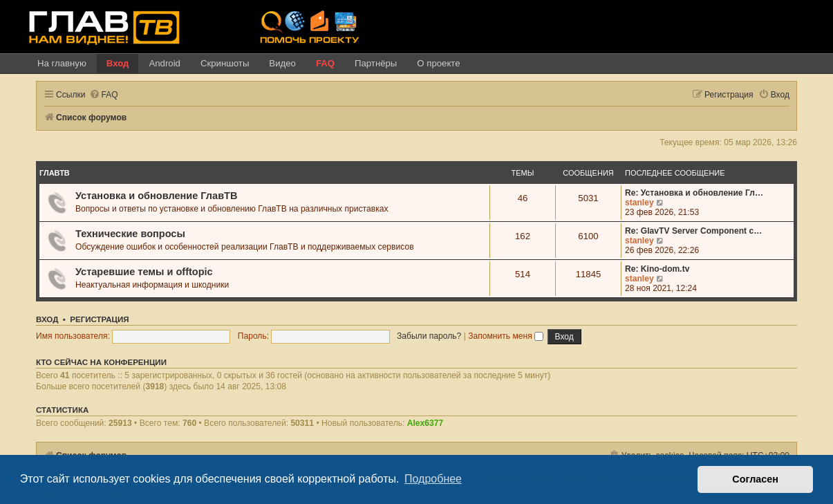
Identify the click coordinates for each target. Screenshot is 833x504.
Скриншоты (225, 63)
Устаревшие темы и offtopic (144, 272)
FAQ (325, 63)
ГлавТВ (55, 173)
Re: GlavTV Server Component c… (693, 231)
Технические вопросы (130, 234)
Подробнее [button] (433, 479)
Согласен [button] (755, 479)
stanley (639, 203)
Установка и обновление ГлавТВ (156, 196)
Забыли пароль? (429, 336)
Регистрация (99, 319)
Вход (118, 63)
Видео (282, 63)
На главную (62, 63)
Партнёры (376, 63)
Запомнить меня (506, 336)
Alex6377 (425, 423)
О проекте (438, 63)
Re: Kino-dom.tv (657, 269)
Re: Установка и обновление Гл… (694, 193)
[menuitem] (104, 95)
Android (164, 63)
